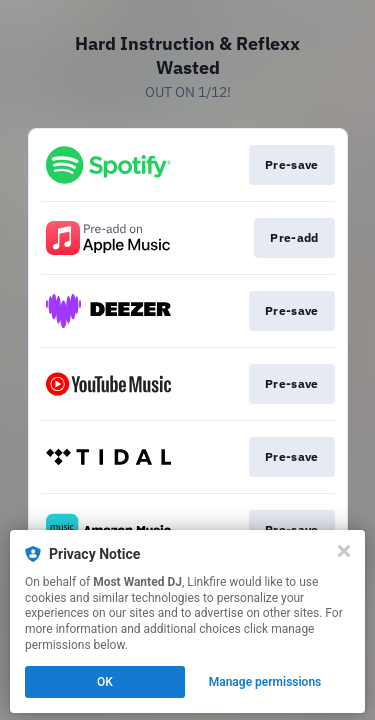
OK (105, 682)
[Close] (344, 551)
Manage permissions (265, 682)
